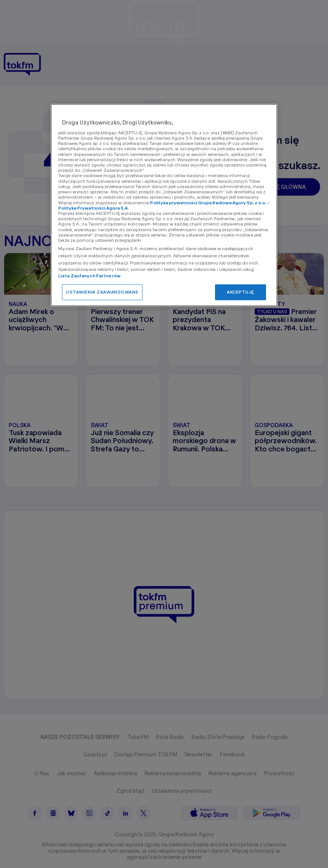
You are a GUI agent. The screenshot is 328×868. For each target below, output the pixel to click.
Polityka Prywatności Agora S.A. (94, 208)
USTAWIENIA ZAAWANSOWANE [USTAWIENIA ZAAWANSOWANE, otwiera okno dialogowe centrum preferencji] (102, 292)
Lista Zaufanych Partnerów (89, 276)
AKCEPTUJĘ (241, 292)
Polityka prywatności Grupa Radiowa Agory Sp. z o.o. (208, 203)
